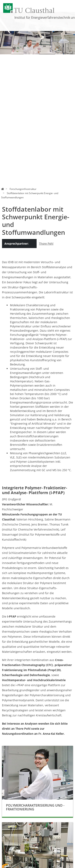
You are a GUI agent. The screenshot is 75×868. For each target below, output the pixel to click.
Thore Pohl (46, 244)
